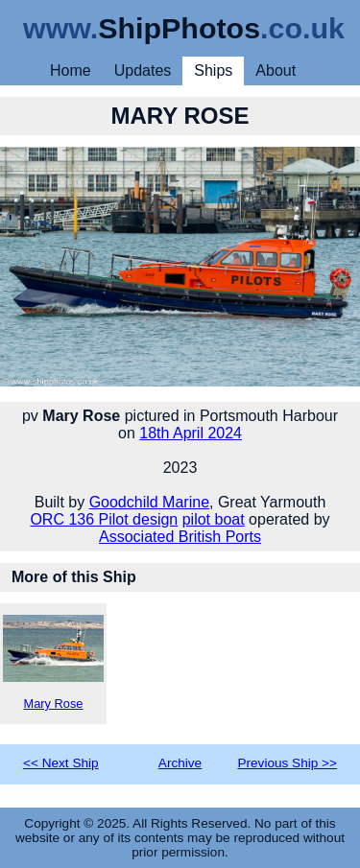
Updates (143, 70)
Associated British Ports (180, 537)
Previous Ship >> (287, 763)
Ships (213, 70)
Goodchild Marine (149, 502)
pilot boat (214, 519)
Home (71, 70)
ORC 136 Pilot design (104, 519)
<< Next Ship (61, 763)
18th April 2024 (191, 433)
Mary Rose (53, 663)
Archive (180, 763)
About (276, 70)
